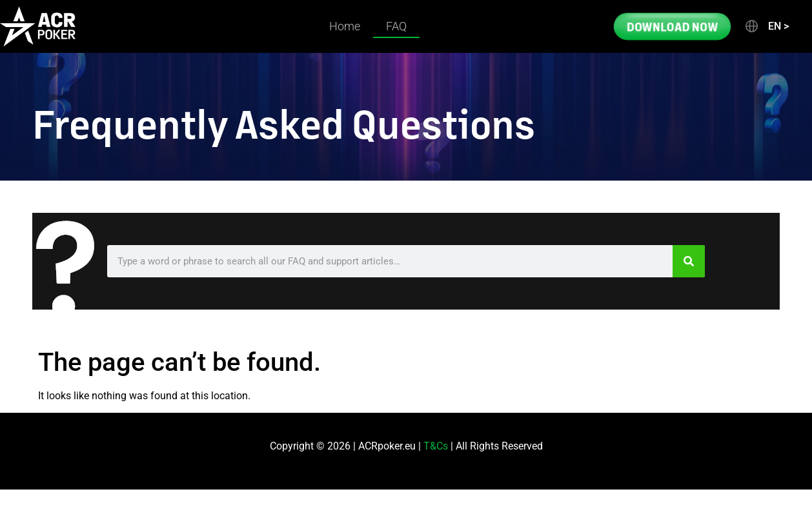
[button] (766, 26)
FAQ (396, 26)
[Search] (689, 261)
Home (345, 26)
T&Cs (436, 446)
